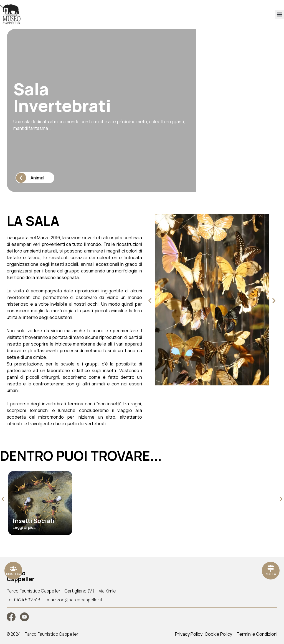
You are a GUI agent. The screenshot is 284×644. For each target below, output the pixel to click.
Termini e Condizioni (257, 634)
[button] (279, 14)
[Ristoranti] (13, 571)
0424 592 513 (27, 600)
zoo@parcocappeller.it (80, 600)
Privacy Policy (189, 634)
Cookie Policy (218, 634)
